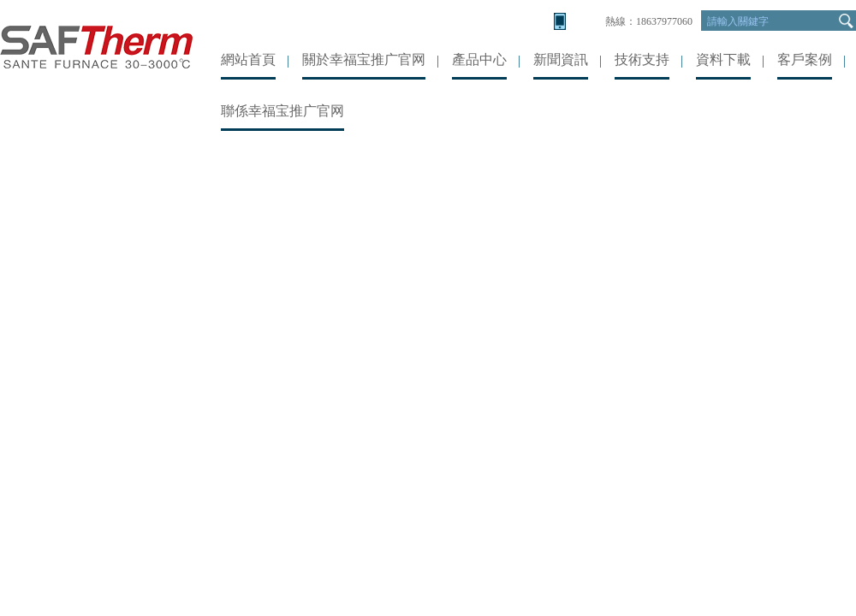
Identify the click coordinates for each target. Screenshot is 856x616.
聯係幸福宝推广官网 (282, 111)
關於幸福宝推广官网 (364, 59)
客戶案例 (805, 59)
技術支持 (642, 59)
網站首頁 (248, 59)
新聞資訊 (561, 59)
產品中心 (479, 59)
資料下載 (723, 59)
